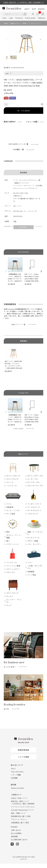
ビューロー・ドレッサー (14, 605)
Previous (7, 42)
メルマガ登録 (23, 761)
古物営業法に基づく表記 (20, 827)
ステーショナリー (13, 573)
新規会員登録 (23, 754)
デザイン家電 (33, 545)
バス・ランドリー (34, 549)
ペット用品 (32, 579)
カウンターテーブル (35, 490)
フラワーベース (12, 549)
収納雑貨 (31, 576)
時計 (8, 536)
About (13, 773)
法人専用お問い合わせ (19, 844)
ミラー (30, 567)
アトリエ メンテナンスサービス (23, 811)
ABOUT (27, 9)
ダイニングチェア (13, 480)
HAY (7, 78)
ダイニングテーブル (35, 480)
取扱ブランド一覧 (19, 329)
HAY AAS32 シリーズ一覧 (18, 148)
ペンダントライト (34, 508)
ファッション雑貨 (13, 570)
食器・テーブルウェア (35, 537)
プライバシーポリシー (19, 824)
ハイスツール (34, 23)
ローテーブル (33, 484)
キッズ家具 (11, 518)
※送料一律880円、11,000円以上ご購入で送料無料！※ (23, 2)
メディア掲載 (16, 779)
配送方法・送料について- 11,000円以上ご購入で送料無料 (23, 807)
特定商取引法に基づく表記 (21, 821)
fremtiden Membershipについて (22, 814)
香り (8, 545)
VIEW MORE (18, 433)
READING (41, 9)
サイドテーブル (33, 487)
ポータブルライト (34, 515)
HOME (6, 23)
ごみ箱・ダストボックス (35, 571)
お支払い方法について (19, 803)
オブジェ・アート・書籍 (14, 541)
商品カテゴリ (15, 23)
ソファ (9, 508)
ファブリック (12, 567)
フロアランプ (33, 518)
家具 (25, 23)
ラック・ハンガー (13, 515)
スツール (10, 487)
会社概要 (14, 782)
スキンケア (11, 577)
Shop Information (17, 776)
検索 (25, 14)
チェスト (10, 601)
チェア (9, 610)
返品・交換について (18, 818)
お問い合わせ (16, 835)
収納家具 (10, 512)
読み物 (6, 713)
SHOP (34, 9)
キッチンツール (33, 542)
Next (40, 42)
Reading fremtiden (18, 792)
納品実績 (14, 841)
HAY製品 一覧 (18, 154)
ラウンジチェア (12, 484)
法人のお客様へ (10, 671)
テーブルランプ (33, 512)
